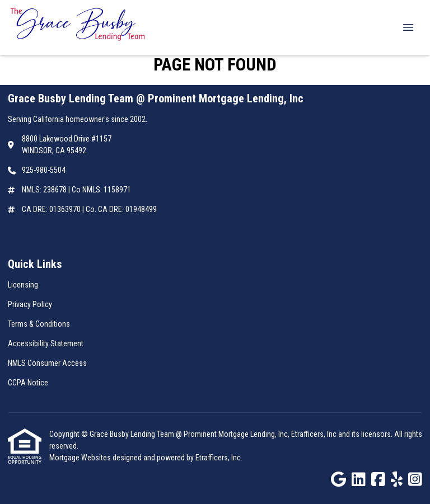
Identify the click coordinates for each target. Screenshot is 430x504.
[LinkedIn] (359, 480)
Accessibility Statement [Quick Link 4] (46, 343)
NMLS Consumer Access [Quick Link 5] (47, 363)
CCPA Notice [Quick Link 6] (28, 383)
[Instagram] (415, 480)
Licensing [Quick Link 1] (23, 285)
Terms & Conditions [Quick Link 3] (39, 324)
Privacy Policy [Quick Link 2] (30, 304)
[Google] (338, 480)
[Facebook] (378, 480)
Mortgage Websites (81, 458)
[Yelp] (397, 480)
